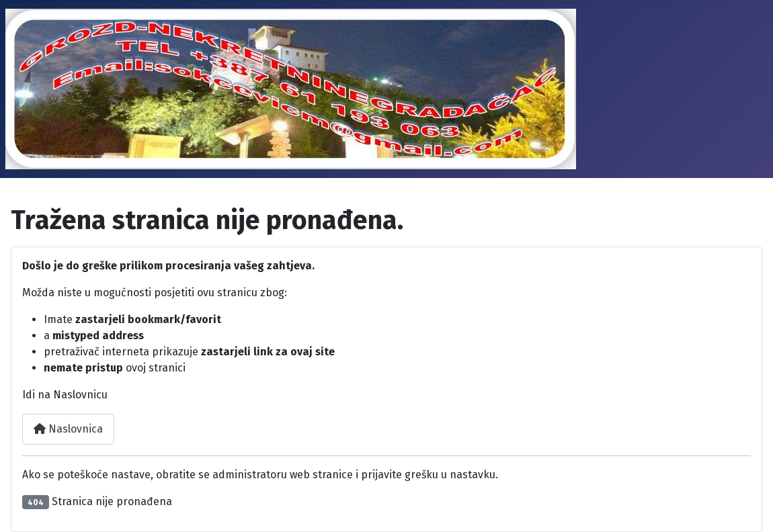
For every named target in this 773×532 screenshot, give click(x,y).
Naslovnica (68, 429)
